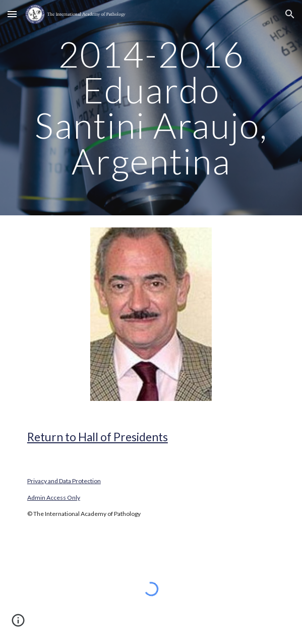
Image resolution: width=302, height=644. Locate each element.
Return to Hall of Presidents (98, 437)
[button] (12, 14)
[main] (151, 108)
